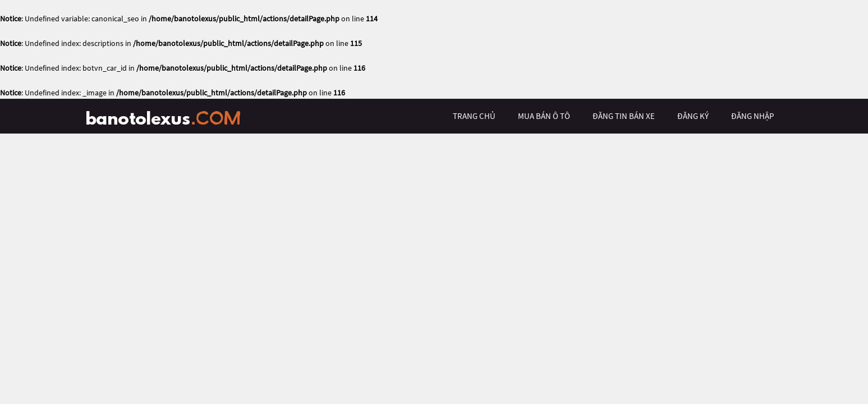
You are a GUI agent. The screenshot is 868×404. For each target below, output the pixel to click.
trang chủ (474, 116)
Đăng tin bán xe (624, 116)
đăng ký (693, 116)
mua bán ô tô (544, 116)
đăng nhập (752, 116)
